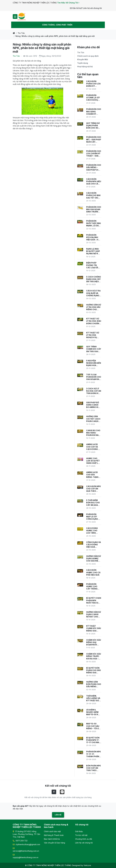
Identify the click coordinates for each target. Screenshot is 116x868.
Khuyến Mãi (83, 59)
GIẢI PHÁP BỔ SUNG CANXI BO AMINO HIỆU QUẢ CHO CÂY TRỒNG (93, 405)
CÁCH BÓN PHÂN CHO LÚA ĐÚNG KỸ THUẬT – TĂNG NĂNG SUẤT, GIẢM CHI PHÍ (93, 84)
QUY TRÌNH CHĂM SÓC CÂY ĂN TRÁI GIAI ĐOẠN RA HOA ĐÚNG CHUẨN (94, 349)
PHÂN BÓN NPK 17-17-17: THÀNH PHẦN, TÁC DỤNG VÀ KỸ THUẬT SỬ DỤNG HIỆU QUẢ (94, 754)
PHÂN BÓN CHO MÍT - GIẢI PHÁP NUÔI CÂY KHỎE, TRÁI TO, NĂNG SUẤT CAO (94, 140)
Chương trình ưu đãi (84, 839)
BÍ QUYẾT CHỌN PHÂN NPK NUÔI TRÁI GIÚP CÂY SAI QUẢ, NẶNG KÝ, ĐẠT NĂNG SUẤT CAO (94, 600)
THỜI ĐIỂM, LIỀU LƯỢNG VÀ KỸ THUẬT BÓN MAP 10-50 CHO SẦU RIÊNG (94, 698)
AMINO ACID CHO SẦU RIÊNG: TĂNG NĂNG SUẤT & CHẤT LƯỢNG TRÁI (93, 475)
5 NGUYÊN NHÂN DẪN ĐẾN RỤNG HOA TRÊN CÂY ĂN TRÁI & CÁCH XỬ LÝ (94, 363)
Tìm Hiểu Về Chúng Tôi (68, 3)
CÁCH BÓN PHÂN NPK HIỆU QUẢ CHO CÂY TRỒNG (94, 182)
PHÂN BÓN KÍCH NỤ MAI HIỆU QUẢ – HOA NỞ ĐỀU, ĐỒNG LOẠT (94, 237)
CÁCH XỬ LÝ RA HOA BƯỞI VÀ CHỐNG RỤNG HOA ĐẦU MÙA (93, 293)
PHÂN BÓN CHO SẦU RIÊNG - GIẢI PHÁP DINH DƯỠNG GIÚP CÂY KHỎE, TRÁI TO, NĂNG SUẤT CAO (94, 167)
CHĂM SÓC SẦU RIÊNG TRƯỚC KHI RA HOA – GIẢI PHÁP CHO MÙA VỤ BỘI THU (94, 656)
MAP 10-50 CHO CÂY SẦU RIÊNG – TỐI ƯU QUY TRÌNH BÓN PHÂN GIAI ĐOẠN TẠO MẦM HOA (93, 726)
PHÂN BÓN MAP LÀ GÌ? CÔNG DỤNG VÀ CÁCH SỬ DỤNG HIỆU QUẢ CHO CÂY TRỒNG (94, 517)
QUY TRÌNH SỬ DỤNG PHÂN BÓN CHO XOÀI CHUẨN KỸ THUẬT (93, 126)
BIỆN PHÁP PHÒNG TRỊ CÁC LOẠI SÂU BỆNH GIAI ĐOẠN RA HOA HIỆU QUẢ (93, 265)
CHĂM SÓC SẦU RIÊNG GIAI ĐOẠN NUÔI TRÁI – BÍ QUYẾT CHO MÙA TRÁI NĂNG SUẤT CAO (94, 642)
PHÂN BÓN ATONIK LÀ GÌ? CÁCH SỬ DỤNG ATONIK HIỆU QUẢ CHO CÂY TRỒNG (94, 98)
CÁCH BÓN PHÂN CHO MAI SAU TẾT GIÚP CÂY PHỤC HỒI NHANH (93, 195)
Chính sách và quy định (88, 56)
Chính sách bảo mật (52, 831)
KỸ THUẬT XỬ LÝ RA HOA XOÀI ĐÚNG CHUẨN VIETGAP (94, 321)
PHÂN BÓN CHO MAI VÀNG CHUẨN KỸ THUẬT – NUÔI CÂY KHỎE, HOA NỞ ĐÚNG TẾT (94, 112)
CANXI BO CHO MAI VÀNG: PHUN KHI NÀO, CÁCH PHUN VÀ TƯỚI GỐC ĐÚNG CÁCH (93, 433)
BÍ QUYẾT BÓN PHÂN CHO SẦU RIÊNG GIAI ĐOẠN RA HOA (94, 670)
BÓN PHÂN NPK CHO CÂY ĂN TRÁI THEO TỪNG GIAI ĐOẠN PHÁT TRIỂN (94, 768)
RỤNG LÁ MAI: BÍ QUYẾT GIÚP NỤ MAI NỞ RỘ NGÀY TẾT (93, 251)
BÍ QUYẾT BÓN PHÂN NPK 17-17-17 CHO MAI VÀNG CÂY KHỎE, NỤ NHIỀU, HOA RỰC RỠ (93, 740)
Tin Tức (21, 33)
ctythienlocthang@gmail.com (26, 844)
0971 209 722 (20, 841)
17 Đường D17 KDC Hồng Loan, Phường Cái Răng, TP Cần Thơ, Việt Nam (26, 834)
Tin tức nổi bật (81, 835)
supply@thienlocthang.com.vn (26, 856)
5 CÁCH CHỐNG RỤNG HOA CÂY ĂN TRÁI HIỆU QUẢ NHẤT (94, 279)
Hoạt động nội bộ (85, 66)
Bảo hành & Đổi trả (52, 839)
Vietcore (87, 865)
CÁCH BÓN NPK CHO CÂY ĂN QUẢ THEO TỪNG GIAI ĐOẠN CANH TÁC (94, 489)
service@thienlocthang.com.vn (26, 850)
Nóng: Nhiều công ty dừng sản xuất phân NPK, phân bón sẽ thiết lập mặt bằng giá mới (55, 36)
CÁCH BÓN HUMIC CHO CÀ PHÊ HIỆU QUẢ (93, 572)
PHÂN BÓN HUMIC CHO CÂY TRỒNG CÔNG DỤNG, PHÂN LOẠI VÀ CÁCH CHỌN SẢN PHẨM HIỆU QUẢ (93, 587)
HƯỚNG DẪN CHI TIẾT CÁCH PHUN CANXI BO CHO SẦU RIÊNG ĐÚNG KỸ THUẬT (94, 419)
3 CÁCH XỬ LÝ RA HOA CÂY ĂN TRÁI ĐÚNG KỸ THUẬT (94, 391)
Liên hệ (58, 815)
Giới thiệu (79, 831)
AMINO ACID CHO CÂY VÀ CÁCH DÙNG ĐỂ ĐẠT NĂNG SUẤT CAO (93, 447)
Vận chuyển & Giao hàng (54, 843)
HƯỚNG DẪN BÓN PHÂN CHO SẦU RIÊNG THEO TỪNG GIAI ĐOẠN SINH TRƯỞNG (94, 684)
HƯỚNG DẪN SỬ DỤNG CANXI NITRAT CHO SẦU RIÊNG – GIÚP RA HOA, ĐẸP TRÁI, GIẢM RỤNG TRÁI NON (94, 614)
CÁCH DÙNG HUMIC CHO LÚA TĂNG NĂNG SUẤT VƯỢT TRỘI (92, 531)
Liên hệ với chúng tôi (84, 843)
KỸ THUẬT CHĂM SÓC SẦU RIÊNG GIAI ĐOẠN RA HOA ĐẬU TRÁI (94, 628)
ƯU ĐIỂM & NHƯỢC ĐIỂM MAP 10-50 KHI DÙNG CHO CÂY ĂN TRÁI (94, 712)
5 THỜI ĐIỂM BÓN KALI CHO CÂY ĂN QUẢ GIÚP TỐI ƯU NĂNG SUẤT (93, 503)
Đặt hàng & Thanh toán (54, 835)
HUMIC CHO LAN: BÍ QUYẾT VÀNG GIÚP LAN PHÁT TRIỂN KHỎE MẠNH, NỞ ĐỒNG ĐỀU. (94, 461)
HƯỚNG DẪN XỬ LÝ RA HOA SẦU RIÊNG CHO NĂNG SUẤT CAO (94, 307)
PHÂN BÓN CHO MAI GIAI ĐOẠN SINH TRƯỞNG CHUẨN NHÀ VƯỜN (94, 209)
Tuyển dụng (83, 63)
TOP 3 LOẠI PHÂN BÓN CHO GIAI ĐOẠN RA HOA (94, 377)
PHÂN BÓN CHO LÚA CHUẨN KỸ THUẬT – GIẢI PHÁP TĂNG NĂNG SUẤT (94, 154)
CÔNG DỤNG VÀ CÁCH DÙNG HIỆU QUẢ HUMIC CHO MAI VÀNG (94, 545)
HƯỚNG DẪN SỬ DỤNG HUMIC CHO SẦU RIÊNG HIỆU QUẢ (94, 559)
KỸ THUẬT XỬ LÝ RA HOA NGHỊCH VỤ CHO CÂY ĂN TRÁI (93, 335)
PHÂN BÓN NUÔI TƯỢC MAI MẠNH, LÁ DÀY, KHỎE (94, 223)
